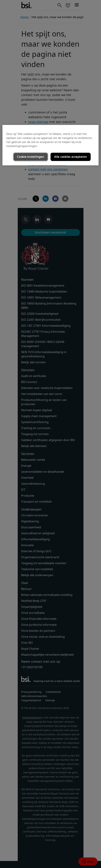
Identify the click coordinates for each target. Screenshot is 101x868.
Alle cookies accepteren (71, 157)
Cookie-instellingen (31, 157)
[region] (50, 145)
